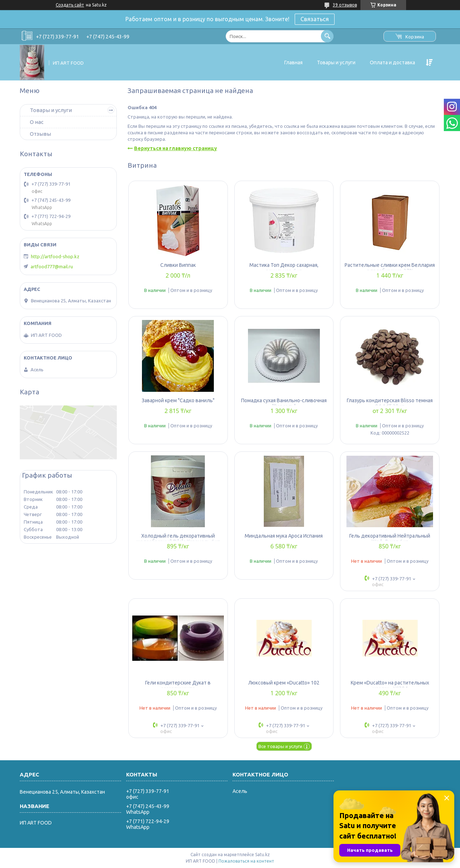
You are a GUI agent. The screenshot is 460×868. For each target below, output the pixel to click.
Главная (293, 62)
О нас (37, 122)
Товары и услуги (336, 62)
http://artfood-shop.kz (55, 256)
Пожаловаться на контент (246, 861)
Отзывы (40, 134)
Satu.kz (263, 855)
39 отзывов (345, 5)
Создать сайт (70, 5)
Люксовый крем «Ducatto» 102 (284, 683)
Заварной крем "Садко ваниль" (178, 400)
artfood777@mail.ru (52, 266)
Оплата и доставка (392, 62)
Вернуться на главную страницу (176, 148)
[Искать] (327, 36)
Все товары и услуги (280, 746)
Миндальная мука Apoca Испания (284, 536)
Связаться (315, 19)
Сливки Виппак (178, 265)
